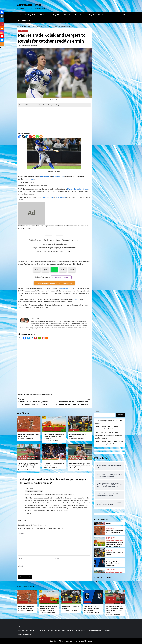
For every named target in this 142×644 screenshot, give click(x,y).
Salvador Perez (65, 288)
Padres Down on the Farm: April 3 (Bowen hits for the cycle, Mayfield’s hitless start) (28, 465)
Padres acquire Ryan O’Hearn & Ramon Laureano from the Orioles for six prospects (72, 402)
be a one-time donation (60, 277)
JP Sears (76, 299)
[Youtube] (2, 36)
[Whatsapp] (37, 137)
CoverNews (78, 641)
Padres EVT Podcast (23, 20)
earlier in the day (83, 189)
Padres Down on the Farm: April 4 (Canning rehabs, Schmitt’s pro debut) (54, 436)
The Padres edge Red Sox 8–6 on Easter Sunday (108, 422)
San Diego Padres (31, 15)
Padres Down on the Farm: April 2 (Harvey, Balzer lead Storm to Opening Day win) (80, 465)
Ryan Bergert (45, 176)
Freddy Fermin (29, 179)
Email (57, 558)
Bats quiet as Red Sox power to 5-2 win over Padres (54, 464)
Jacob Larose (81, 439)
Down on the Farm (48, 428)
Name (20, 558)
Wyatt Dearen (29, 439)
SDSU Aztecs (44, 15)
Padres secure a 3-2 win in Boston (106, 432)
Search (96, 411)
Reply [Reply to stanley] (29, 513)
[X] (23, 137)
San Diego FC (55, 15)
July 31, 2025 (65, 251)
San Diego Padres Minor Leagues (97, 15)
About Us (20, 15)
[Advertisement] (54, 120)
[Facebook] (20, 137)
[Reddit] (34, 137)
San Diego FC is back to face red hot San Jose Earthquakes (109, 437)
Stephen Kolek (58, 176)
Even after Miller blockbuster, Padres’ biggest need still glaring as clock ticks (36, 402)
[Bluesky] (2, 40)
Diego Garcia (55, 440)
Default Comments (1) (25, 525)
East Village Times (29, 5)
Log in (20, 626)
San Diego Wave (67, 15)
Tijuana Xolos (79, 15)
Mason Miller (72, 189)
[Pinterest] (30, 137)
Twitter (96, 582)
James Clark (35, 46)
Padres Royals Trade (36, 394)
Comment (22, 534)
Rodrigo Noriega (95, 612)
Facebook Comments (40, 525)
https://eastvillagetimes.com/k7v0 (59, 105)
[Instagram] (2, 32)
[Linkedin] (27, 137)
